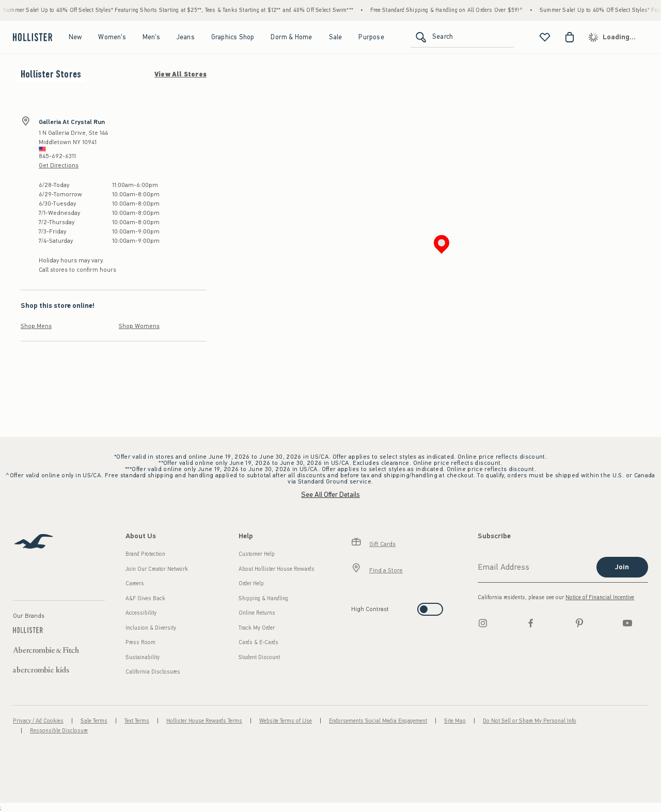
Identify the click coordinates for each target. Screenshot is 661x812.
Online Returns (257, 613)
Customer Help (257, 554)
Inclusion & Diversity (151, 628)
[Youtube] (627, 623)
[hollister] (31, 37)
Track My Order (257, 628)
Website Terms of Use (286, 721)
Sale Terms (94, 721)
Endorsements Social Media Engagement (378, 721)
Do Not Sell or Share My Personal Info (530, 721)
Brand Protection (145, 554)
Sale (336, 37)
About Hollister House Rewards (277, 569)
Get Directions (59, 165)
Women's (112, 37)
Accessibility (141, 613)
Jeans (186, 37)
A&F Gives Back (145, 598)
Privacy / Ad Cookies (38, 721)
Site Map (455, 721)
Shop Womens (139, 326)
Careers (135, 583)
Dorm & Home (291, 37)
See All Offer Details (330, 495)
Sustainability (143, 657)
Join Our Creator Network (157, 569)
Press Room (140, 642)
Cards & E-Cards (258, 642)
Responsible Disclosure (59, 731)
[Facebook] (531, 623)
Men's (151, 37)
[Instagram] (483, 623)
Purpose (371, 37)
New (75, 37)
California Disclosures (153, 672)
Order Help (251, 583)
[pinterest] (579, 623)
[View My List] (545, 37)
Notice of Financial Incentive (600, 597)
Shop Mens (36, 326)
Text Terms (137, 721)
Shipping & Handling (263, 598)
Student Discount (259, 657)
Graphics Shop (233, 37)
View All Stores (180, 74)
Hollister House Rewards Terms (204, 721)
